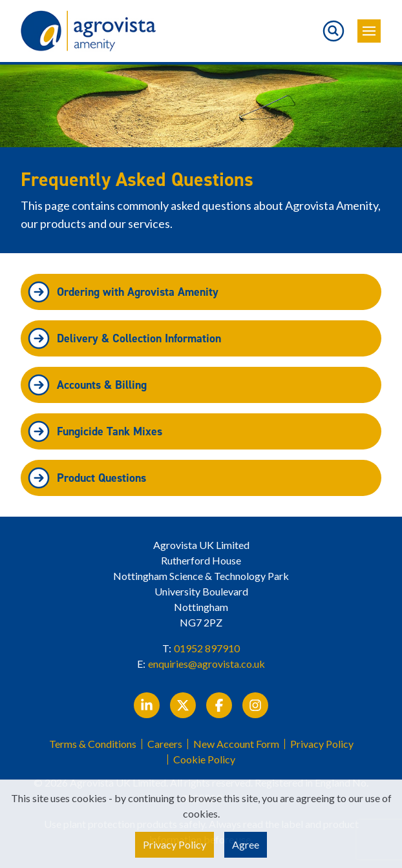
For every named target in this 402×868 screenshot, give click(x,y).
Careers (165, 744)
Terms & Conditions (93, 744)
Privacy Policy (322, 744)
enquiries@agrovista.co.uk (206, 664)
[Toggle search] (333, 31)
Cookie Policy (204, 759)
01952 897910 (207, 648)
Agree (246, 844)
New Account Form (236, 744)
